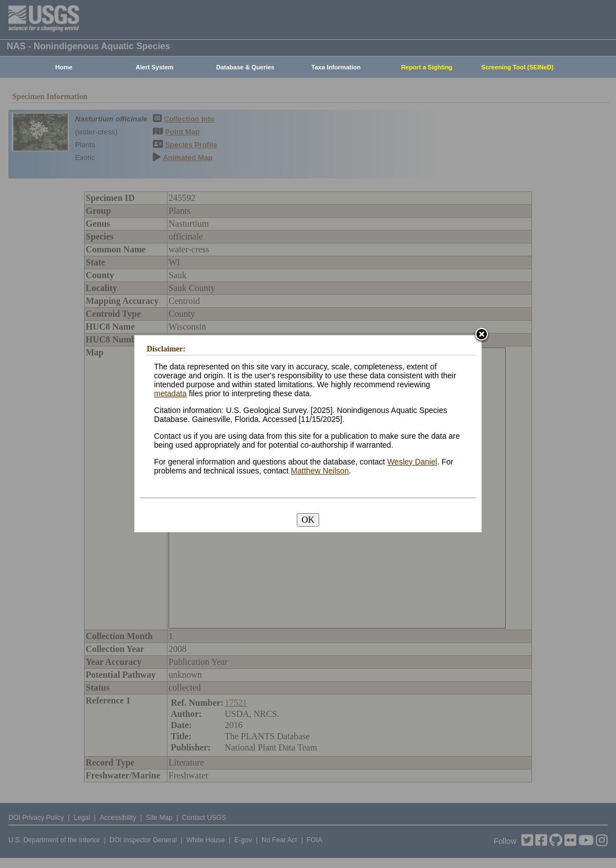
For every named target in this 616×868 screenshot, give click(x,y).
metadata (170, 393)
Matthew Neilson (320, 471)
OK (308, 520)
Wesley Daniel (412, 462)
